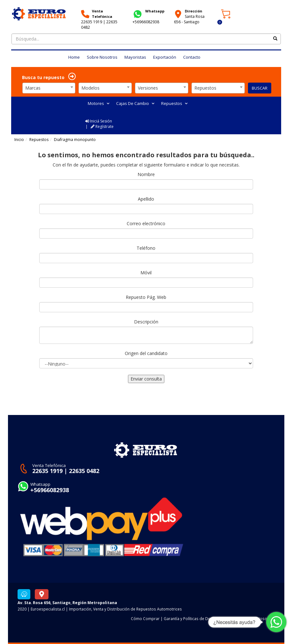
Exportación (165, 57)
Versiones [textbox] (148, 88)
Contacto (192, 57)
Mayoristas (135, 57)
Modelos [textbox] (90, 88)
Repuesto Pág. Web (146, 297)
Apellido (146, 199)
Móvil (146, 273)
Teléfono (146, 248)
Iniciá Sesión (99, 121)
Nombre (146, 174)
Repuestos (174, 103)
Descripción (146, 322)
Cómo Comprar (145, 618)
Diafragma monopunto (75, 140)
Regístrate (102, 126)
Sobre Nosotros (102, 57)
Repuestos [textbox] (205, 88)
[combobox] (49, 88)
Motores (98, 103)
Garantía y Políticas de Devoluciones (197, 618)
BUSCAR (260, 88)
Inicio (19, 140)
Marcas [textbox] (33, 88)
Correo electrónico (146, 223)
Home (74, 57)
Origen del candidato (146, 353)
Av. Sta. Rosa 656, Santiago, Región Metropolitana (67, 603)
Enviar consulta (146, 379)
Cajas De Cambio (135, 103)
